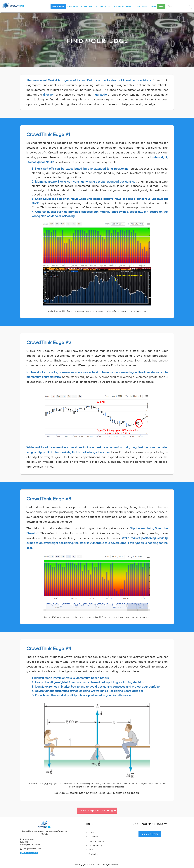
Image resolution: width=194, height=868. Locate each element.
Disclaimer (93, 837)
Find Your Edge (91, 6)
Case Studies (105, 6)
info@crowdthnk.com (32, 849)
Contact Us (94, 854)
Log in (153, 6)
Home (91, 832)
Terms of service (96, 841)
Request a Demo (58, 6)
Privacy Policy (95, 845)
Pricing (145, 6)
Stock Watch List (75, 6)
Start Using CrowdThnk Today (98, 811)
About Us (130, 6)
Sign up (161, 6)
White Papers (118, 6)
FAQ (138, 6)
